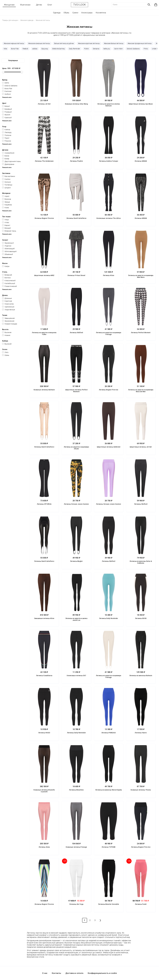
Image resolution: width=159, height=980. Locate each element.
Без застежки (9, 176)
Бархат (6, 225)
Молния (6, 182)
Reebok (25, 49)
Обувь (66, 13)
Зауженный (8, 243)
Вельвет (7, 228)
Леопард (7, 132)
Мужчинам (25, 5)
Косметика (101, 13)
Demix (6, 83)
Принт (6, 138)
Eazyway (45, 49)
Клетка (6, 130)
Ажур (5, 220)
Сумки (75, 13)
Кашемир (7, 205)
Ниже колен (8, 304)
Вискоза (7, 199)
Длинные (7, 298)
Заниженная (8, 321)
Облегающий (8, 249)
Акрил (6, 196)
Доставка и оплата (74, 973)
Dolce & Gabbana (133, 49)
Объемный (8, 254)
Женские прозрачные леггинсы (140, 43)
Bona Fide (15, 49)
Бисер (6, 159)
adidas (35, 49)
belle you (107, 49)
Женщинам (9, 5)
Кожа (6, 208)
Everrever (7, 91)
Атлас (6, 222)
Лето (5, 352)
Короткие (7, 301)
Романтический (9, 286)
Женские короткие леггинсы (89, 43)
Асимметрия (8, 153)
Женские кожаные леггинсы (39, 43)
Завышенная (8, 318)
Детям (39, 5)
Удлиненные (8, 307)
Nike (5, 49)
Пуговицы (7, 185)
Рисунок (7, 141)
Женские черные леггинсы (14, 43)
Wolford (6, 94)
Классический (9, 281)
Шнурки (6, 188)
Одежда (57, 13)
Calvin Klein (118, 49)
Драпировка (8, 164)
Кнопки (6, 179)
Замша (6, 202)
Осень (6, 355)
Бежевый (7, 109)
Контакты (56, 973)
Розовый (7, 112)
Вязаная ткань (9, 231)
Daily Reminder (74, 49)
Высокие (7, 332)
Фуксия (6, 115)
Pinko (146, 49)
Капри (6, 266)
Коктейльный (9, 283)
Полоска (7, 135)
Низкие (6, 335)
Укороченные (9, 310)
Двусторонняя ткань (11, 161)
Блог (50, 5)
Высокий (7, 344)
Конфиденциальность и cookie (102, 973)
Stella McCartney (59, 49)
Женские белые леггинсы (114, 43)
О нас (45, 973)
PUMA (86, 49)
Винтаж (6, 278)
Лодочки (7, 246)
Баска (6, 156)
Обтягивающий (9, 251)
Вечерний (7, 275)
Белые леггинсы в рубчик (64, 43)
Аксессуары (87, 13)
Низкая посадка (10, 324)
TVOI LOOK (80, 5)
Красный (7, 118)
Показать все (7, 97)
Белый (6, 106)
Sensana (96, 49)
